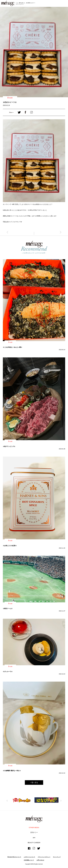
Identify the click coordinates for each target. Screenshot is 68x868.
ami (34, 838)
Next (61, 801)
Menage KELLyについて (14, 857)
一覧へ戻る (34, 783)
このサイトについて (29, 857)
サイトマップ (57, 857)
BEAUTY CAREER (34, 843)
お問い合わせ (40, 860)
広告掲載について (29, 860)
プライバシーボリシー (44, 857)
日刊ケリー (34, 832)
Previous (7, 801)
